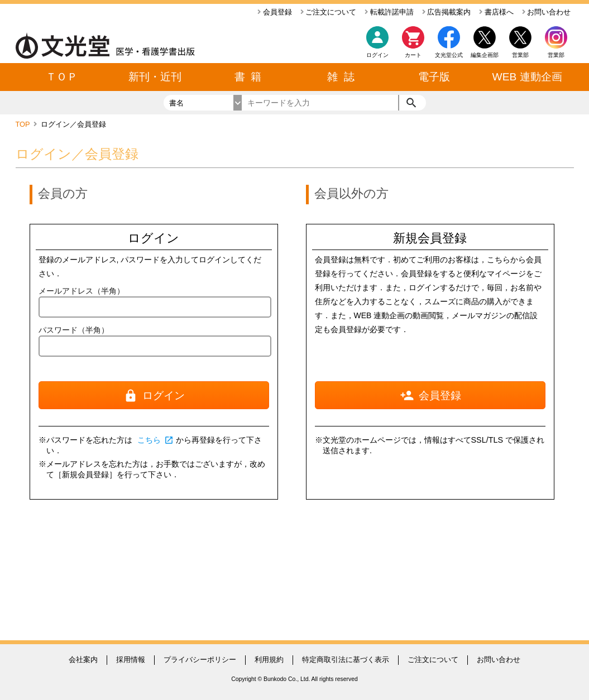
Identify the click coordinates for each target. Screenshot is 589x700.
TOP (24, 124)
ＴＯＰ (62, 77)
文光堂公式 (449, 55)
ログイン (377, 55)
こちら (156, 440)
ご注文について (329, 12)
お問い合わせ (547, 12)
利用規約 (269, 660)
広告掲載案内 (447, 12)
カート (413, 45)
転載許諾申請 (389, 12)
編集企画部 (485, 55)
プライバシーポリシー (200, 660)
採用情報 (131, 660)
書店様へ (496, 12)
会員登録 (275, 12)
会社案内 (83, 660)
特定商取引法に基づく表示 (346, 660)
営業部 (556, 55)
